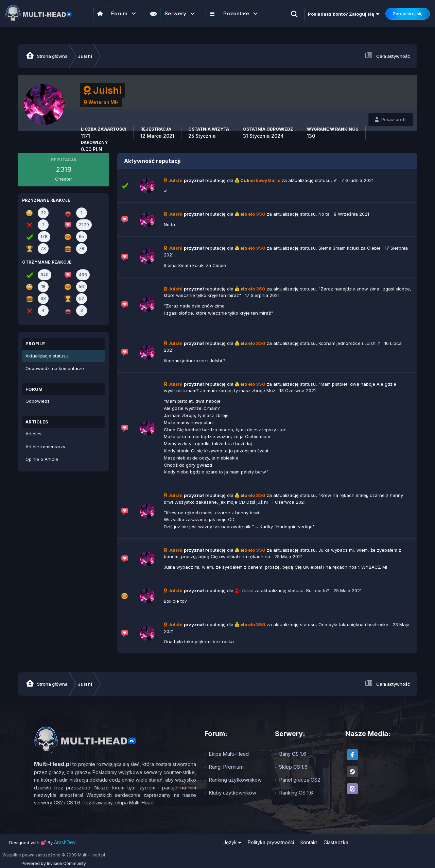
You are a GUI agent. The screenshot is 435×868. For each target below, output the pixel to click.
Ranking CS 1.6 (296, 793)
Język (232, 842)
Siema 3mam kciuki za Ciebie (350, 248)
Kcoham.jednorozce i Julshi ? (349, 343)
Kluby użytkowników (232, 793)
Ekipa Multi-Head (229, 754)
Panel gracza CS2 (300, 780)
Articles (33, 434)
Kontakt (309, 842)
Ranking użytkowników (235, 780)
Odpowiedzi (38, 401)
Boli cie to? (318, 590)
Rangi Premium (226, 767)
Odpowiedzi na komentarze (55, 368)
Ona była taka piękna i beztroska (353, 624)
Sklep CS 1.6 (293, 767)
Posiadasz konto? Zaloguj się (344, 14)
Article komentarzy (45, 447)
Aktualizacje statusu (47, 356)
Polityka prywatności (271, 842)
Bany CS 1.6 (293, 754)
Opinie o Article (42, 459)
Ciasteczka (336, 842)
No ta (324, 214)
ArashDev (65, 842)
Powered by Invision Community (54, 863)
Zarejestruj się (408, 14)
